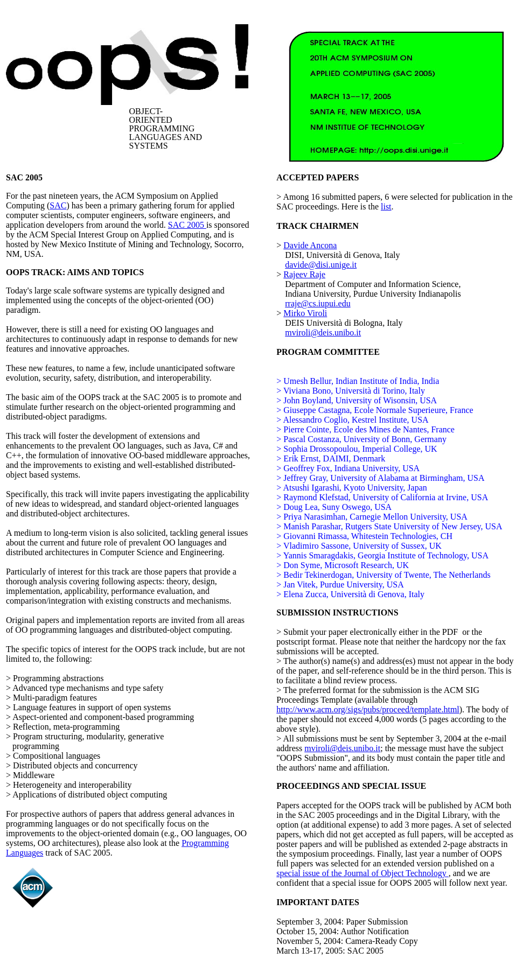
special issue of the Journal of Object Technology (362, 873)
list (386, 206)
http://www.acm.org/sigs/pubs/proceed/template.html (368, 709)
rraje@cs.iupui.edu (318, 303)
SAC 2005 (187, 225)
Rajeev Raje (304, 274)
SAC (58, 205)
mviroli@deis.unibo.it (323, 332)
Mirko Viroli (305, 313)
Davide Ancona (310, 245)
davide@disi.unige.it (321, 265)
